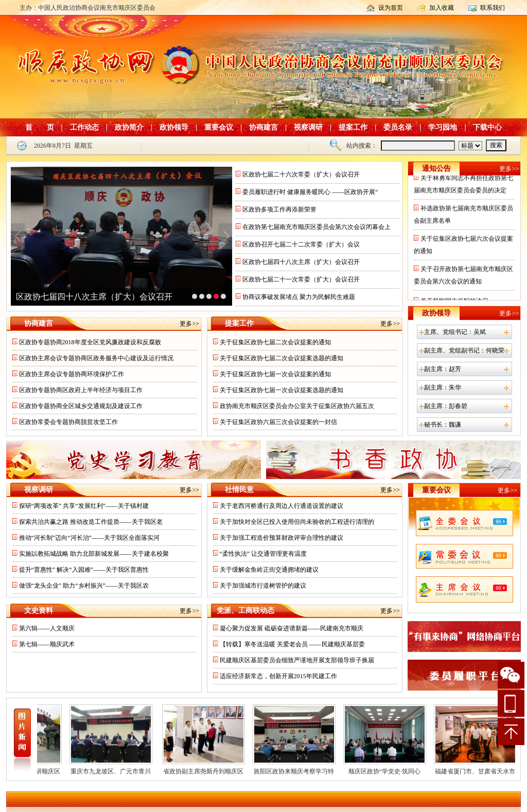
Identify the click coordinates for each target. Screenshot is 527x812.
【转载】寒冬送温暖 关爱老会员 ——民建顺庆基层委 (292, 644)
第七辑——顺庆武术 (47, 644)
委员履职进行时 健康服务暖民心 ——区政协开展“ (310, 192)
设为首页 (391, 8)
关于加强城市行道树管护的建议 (263, 586)
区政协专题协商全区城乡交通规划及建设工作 (81, 406)
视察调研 (308, 127)
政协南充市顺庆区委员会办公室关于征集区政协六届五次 (297, 406)
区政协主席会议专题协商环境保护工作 (72, 374)
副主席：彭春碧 (446, 406)
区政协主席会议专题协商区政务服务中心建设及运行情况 (96, 358)
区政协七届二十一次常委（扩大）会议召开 (301, 279)
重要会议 (219, 127)
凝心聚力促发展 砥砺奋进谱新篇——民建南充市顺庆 (292, 628)
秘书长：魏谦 (443, 425)
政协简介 (129, 127)
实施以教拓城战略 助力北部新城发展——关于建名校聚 (94, 554)
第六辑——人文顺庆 (47, 628)
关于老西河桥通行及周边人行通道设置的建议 (282, 506)
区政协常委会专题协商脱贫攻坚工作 (68, 422)
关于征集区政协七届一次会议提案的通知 (275, 374)
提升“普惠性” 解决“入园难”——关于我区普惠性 (84, 570)
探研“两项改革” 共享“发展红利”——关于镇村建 (84, 506)
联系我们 (493, 8)
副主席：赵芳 (443, 369)
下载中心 (487, 127)
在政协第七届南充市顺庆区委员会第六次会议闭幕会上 (317, 227)
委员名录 (398, 127)
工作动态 (84, 127)
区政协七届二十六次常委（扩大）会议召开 (301, 174)
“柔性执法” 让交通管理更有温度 (263, 554)
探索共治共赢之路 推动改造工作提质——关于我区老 (91, 522)
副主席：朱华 (443, 387)
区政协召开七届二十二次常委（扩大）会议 (301, 244)
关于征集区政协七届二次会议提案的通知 (275, 342)
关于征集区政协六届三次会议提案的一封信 (278, 422)
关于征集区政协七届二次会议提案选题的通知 (282, 358)
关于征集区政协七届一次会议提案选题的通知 (282, 390)
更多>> (189, 324)
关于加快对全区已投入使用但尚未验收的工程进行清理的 (297, 522)
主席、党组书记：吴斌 (455, 332)
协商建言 (263, 127)
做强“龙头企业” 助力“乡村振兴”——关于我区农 (84, 586)
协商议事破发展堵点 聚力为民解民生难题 (299, 297)
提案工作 (353, 127)
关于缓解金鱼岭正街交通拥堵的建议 (269, 570)
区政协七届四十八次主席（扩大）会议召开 (94, 297)
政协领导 (174, 127)
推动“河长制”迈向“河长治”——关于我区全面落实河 (89, 538)
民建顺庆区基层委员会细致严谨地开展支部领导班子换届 (297, 660)
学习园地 (443, 127)
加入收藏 (442, 8)
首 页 (40, 127)
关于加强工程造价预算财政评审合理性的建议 (282, 538)
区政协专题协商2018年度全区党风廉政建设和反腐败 (90, 342)
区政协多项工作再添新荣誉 (279, 209)
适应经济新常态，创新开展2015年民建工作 (278, 676)
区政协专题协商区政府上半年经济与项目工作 (81, 390)
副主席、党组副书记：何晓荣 (464, 350)
